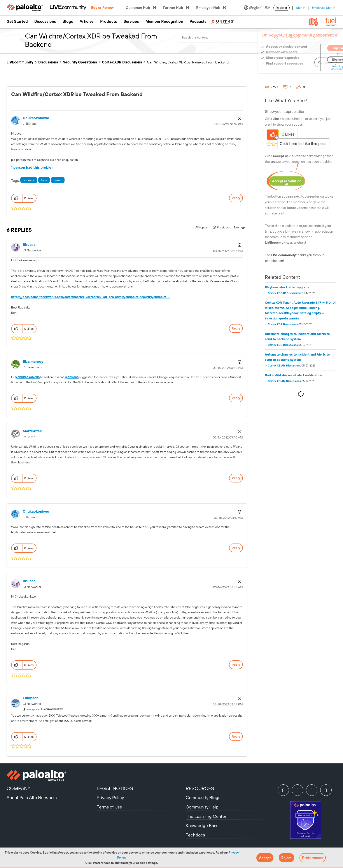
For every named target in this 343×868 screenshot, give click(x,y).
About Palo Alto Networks (32, 797)
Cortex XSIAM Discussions (284, 366)
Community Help (202, 807)
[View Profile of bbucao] (29, 245)
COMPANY (18, 788)
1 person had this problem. (33, 167)
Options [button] (239, 118)
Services (131, 21)
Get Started (17, 21)
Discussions (45, 21)
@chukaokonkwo (27, 377)
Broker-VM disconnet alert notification (293, 375)
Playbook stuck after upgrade (287, 287)
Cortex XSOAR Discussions (284, 293)
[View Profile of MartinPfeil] (32, 431)
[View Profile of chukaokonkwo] (36, 118)
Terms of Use (109, 807)
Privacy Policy (110, 797)
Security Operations (80, 62)
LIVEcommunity (20, 62)
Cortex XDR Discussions (122, 62)
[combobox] (229, 37)
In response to (45, 709)
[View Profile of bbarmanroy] (33, 362)
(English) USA (257, 8)
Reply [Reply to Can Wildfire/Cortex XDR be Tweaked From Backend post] (236, 198)
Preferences (313, 858)
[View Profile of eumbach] (31, 698)
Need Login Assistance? (317, 68)
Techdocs (195, 835)
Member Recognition (164, 21)
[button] (265, 858)
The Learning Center (206, 816)
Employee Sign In (324, 8)
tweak (58, 180)
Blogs (68, 21)
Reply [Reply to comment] (236, 328)
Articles (87, 21)
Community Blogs (203, 797)
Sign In (301, 8)
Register (282, 8)
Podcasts (198, 21)
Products (109, 21)
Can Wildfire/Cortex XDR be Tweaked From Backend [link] (188, 62)
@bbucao (72, 377)
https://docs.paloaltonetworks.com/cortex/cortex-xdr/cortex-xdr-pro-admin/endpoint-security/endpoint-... (91, 297)
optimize (29, 180)
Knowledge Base (202, 825)
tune (44, 180)
